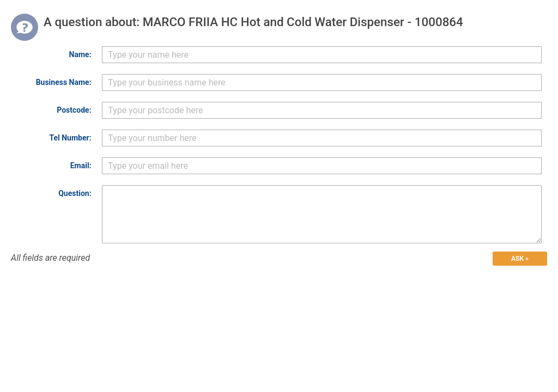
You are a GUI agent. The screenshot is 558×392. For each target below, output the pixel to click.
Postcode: (74, 110)
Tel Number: (70, 138)
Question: (75, 193)
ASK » (520, 259)
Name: (80, 54)
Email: (81, 166)
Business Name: (64, 82)
